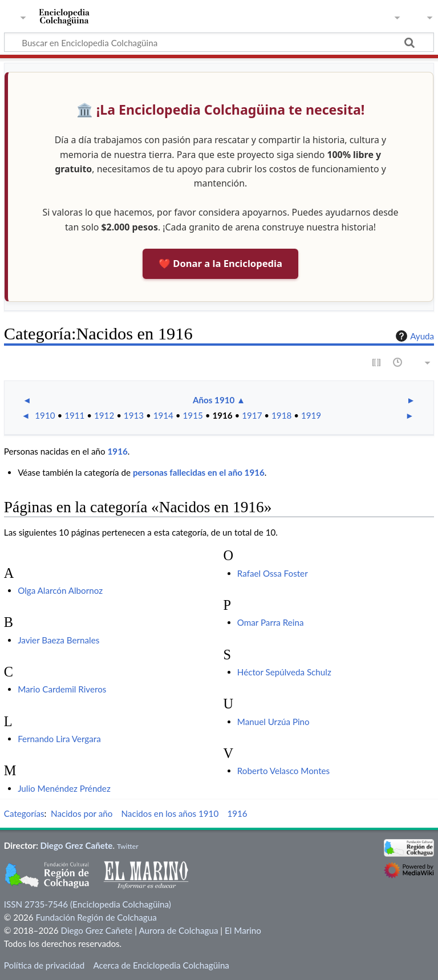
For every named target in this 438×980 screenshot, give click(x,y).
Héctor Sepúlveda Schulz (284, 672)
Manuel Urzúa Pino (273, 722)
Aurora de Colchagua (178, 930)
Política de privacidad (44, 965)
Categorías (24, 813)
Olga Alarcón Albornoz (60, 590)
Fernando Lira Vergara (59, 739)
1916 (222, 415)
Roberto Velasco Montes (283, 771)
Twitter (128, 846)
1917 (252, 415)
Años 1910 (214, 400)
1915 (193, 415)
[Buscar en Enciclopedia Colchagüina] (219, 42)
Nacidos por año (82, 813)
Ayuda (413, 336)
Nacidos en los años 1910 (170, 813)
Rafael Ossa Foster (273, 573)
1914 (163, 415)
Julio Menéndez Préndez (64, 788)
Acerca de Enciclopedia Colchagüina (161, 965)
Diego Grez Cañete (77, 845)
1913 (134, 415)
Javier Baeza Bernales (58, 640)
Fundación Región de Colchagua (96, 917)
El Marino (243, 930)
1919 (311, 415)
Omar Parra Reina (271, 622)
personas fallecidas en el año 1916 (199, 472)
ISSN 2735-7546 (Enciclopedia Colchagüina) (88, 904)
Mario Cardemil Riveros (62, 689)
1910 (45, 415)
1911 (74, 415)
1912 (104, 415)
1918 (281, 415)
